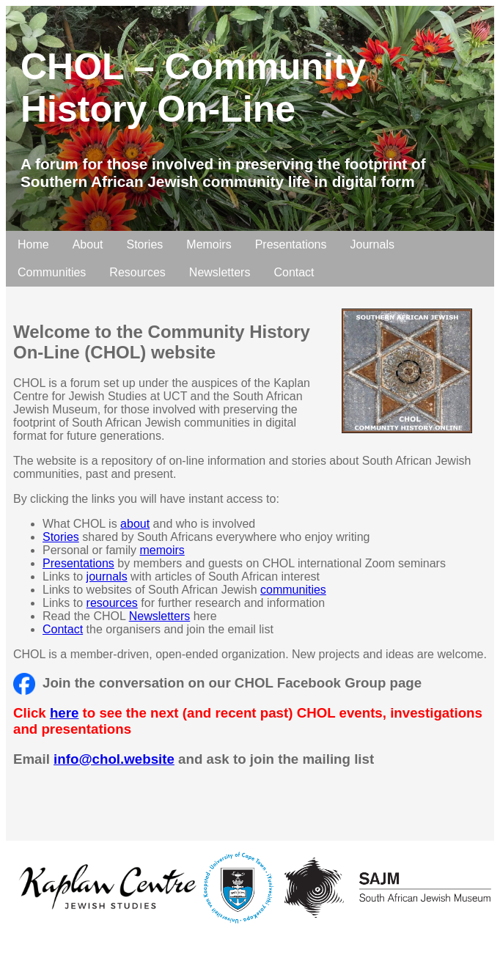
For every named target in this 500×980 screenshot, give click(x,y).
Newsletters (220, 272)
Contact (294, 272)
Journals (372, 244)
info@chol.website (114, 759)
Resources (137, 272)
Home (33, 244)
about (135, 524)
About (88, 244)
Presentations (291, 244)
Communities (52, 272)
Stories (145, 244)
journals (107, 576)
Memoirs (209, 244)
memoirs (162, 550)
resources (112, 603)
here (65, 713)
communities (293, 590)
